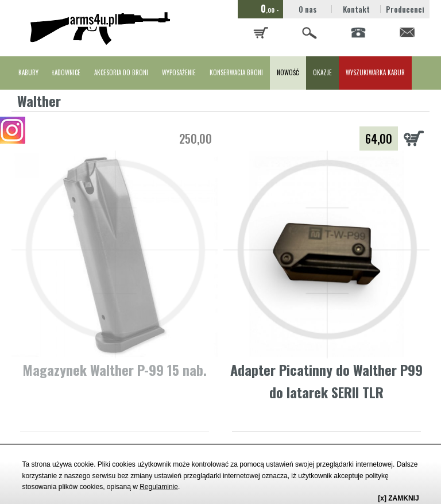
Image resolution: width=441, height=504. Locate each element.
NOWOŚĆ (288, 72)
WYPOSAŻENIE (179, 72)
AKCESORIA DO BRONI (121, 72)
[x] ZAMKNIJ (398, 498)
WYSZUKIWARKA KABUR (375, 72)
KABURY (28, 72)
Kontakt (356, 9)
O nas (307, 9)
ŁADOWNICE (66, 72)
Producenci (405, 9)
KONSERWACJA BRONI (236, 72)
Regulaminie (159, 487)
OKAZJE (322, 72)
